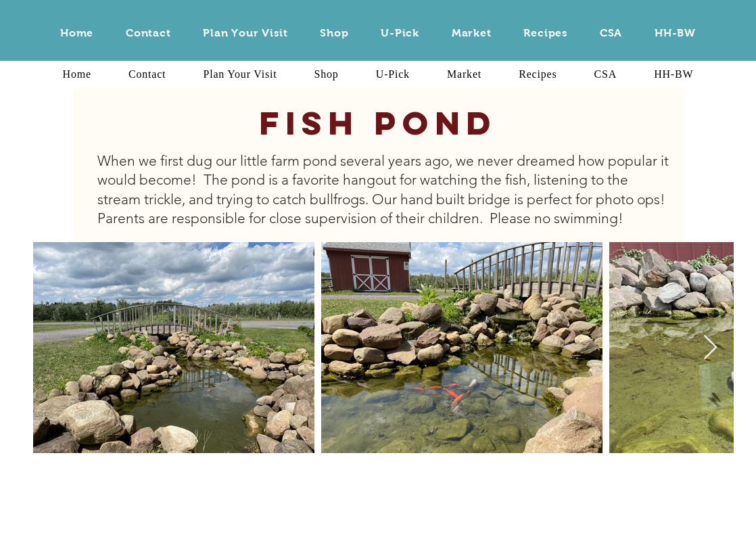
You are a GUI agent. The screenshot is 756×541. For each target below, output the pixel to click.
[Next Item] (710, 348)
